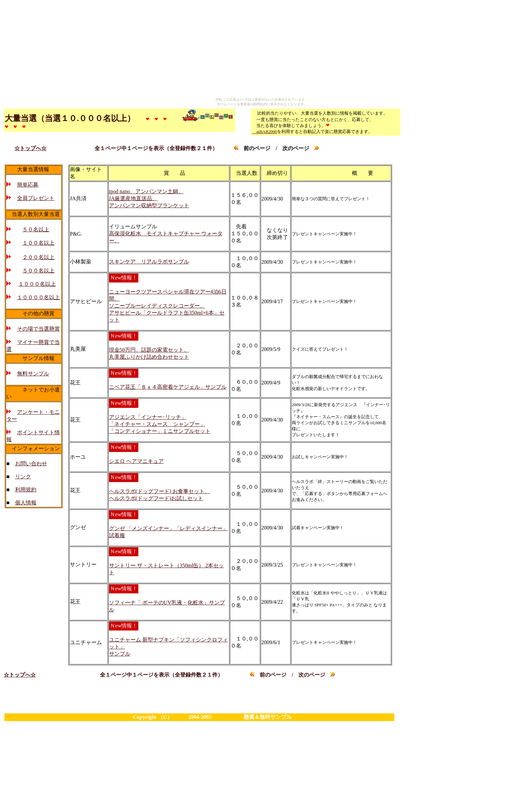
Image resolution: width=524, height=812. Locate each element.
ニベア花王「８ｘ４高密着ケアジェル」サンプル (168, 387)
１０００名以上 (37, 284)
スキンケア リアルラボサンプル (149, 262)
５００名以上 (38, 271)
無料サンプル (33, 374)
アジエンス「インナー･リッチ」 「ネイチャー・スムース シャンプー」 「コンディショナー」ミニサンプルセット (160, 424)
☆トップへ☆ (30, 148)
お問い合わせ (31, 463)
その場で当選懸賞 (38, 329)
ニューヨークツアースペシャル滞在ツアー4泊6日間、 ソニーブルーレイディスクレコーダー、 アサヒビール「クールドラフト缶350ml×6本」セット (168, 306)
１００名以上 (38, 243)
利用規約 (26, 490)
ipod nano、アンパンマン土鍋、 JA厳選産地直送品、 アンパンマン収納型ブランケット (149, 198)
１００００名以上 (38, 297)
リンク (23, 477)
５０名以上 (36, 229)
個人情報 (26, 503)
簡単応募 (28, 185)
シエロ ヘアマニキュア (136, 461)
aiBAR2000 (265, 132)
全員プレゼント (36, 198)
